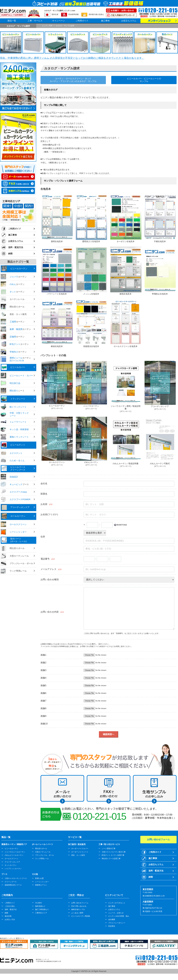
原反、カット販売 (78, 855)
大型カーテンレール (43, 852)
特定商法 (112, 926)
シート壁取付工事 (109, 849)
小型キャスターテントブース (16, 878)
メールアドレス (48, 569)
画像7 (43, 701)
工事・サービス (35, 21)
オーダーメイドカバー (80, 849)
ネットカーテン (11, 865)
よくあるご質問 (77, 913)
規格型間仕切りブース (13, 885)
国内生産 (55, 14)
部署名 (44, 494)
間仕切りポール (41, 849)
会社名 (44, 483)
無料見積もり (40, 906)
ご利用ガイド (82, 21)
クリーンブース (11, 882)
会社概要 (112, 920)
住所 (43, 537)
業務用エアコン (41, 885)
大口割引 (39, 903)
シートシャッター (42, 882)
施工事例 (105, 21)
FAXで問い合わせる (79, 906)
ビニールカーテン (11, 849)
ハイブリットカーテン (13, 869)
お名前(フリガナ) (49, 514)
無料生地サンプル (78, 909)
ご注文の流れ (10, 906)
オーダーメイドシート (80, 852)
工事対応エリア (41, 913)
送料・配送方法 (16, 247)
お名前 (44, 504)
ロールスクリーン (11, 859)
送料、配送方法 (11, 909)
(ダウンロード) (57, 408)
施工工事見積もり (42, 909)
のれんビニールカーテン (14, 855)
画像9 (43, 716)
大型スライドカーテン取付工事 (114, 852)
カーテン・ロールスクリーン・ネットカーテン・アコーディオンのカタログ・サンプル (73, 80)
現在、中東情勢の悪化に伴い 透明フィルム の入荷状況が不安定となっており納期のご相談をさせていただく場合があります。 (72, 58)
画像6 (43, 693)
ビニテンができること (117, 903)
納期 (10, 254)
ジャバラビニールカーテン (15, 852)
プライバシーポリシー (117, 923)
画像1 (43, 655)
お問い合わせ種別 (50, 579)
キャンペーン (59, 21)
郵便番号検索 (122, 525)
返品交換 (8, 916)
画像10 (44, 724)
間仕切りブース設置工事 (111, 859)
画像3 (43, 670)
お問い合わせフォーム (80, 903)
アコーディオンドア (12, 862)
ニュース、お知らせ (116, 913)
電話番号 (45, 559)
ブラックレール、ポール (44, 855)
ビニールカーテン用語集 (81, 916)
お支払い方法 (10, 920)
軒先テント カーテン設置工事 (113, 855)
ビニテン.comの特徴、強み (119, 916)
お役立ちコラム (129, 21)
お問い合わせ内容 (50, 612)
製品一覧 (12, 21)
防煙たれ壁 (39, 878)
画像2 (43, 663)
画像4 (43, 678)
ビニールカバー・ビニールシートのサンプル (144, 80)
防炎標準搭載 (74, 14)
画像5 (43, 685)
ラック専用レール (42, 859)
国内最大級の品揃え (96, 14)
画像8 (43, 708)
